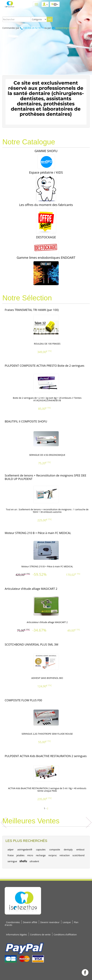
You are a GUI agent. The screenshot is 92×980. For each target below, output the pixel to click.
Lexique (67, 922)
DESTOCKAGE (46, 237)
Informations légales (16, 935)
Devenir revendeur (50, 922)
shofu (23, 861)
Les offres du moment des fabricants (46, 205)
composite (55, 850)
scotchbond (78, 855)
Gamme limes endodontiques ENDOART (46, 258)
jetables (21, 855)
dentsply (68, 850)
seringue (12, 861)
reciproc (53, 855)
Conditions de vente (40, 935)
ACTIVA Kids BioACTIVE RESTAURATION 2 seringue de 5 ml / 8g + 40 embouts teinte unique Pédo (47, 790)
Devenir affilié (30, 922)
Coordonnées (13, 922)
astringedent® (25, 850)
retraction (65, 855)
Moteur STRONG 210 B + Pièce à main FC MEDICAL (47, 566)
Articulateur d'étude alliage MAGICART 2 (47, 622)
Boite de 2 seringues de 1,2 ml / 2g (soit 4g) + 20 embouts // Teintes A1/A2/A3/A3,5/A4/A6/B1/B (47, 399)
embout (80, 850)
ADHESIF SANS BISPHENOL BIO (47, 678)
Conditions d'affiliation (65, 935)
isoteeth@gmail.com (66, 28)
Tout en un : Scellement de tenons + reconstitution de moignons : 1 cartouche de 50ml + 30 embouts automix (47, 511)
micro (30, 855)
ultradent (34, 861)
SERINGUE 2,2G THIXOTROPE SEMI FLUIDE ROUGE (47, 734)
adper (11, 850)
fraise (11, 855)
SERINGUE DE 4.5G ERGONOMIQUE (47, 455)
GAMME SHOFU (46, 151)
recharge (41, 855)
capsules (41, 849)
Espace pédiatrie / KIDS (46, 172)
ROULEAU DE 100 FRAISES (47, 344)
